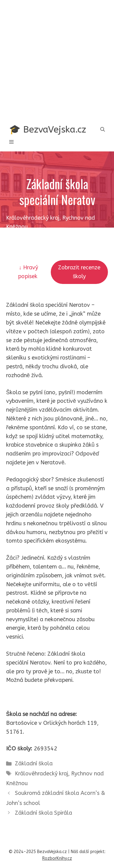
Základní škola (34, 763)
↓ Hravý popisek (28, 272)
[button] (103, 130)
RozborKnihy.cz (57, 858)
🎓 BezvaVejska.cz (48, 129)
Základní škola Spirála (43, 813)
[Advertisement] (57, 60)
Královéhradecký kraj (41, 774)
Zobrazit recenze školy (79, 272)
